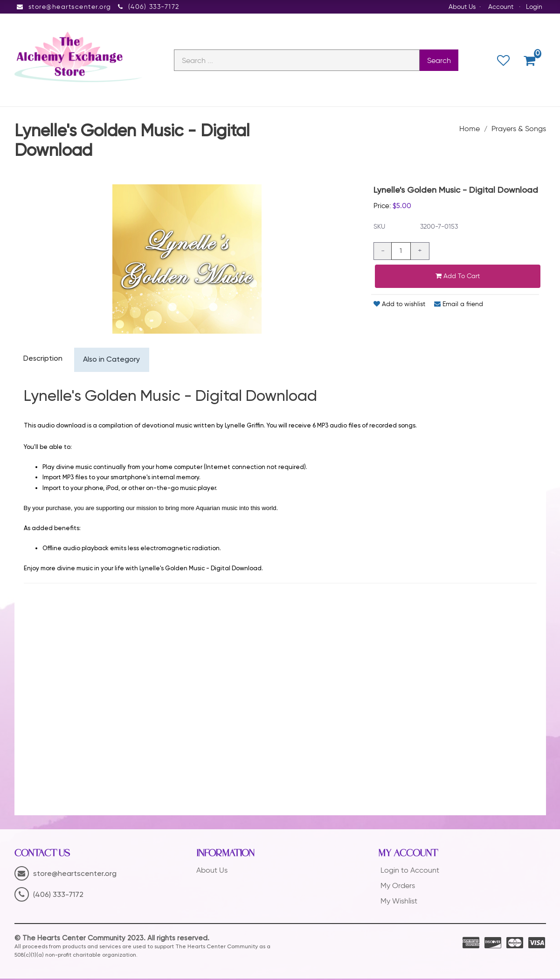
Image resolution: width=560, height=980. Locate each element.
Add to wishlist (399, 305)
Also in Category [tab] (113, 361)
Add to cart (458, 277)
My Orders (398, 887)
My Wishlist (399, 902)
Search (439, 61)
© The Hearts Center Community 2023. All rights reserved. (112, 940)
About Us (462, 7)
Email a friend (459, 305)
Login (534, 7)
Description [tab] (44, 360)
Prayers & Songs (519, 129)
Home (470, 129)
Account (501, 7)
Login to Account (410, 872)
